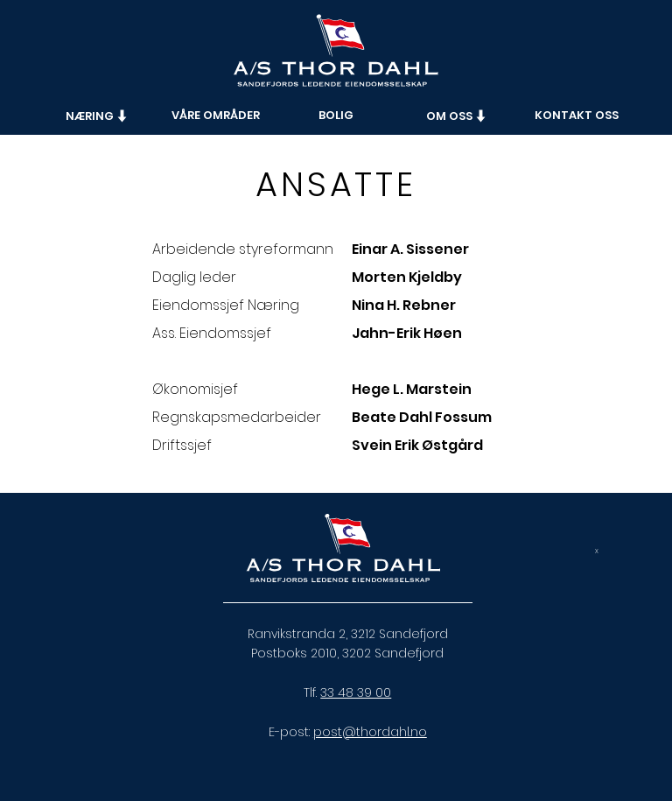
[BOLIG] (336, 116)
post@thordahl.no (370, 732)
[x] (597, 551)
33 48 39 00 (356, 692)
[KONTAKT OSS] (577, 116)
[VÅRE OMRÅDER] (215, 116)
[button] (97, 116)
